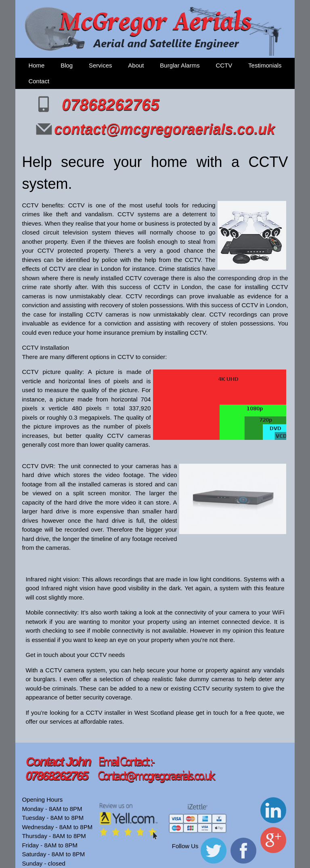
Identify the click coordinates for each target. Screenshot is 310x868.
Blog (67, 65)
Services (101, 65)
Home (36, 65)
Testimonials (265, 65)
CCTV (224, 65)
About (136, 65)
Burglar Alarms (180, 65)
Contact (39, 81)
